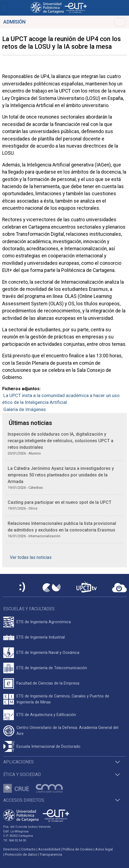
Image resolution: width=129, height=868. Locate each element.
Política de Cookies (78, 849)
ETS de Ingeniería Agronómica (44, 622)
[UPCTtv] (86, 587)
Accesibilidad (49, 849)
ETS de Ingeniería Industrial (41, 637)
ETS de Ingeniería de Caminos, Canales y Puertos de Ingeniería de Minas (63, 699)
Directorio (11, 849)
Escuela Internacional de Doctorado (48, 747)
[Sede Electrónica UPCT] (23, 587)
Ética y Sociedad (22, 774)
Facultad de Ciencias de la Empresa (48, 683)
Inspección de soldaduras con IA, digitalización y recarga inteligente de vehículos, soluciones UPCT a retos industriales (61, 441)
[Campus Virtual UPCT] (52, 588)
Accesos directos (24, 800)
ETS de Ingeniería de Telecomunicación (52, 668)
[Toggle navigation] (4, 8)
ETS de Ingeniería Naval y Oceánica (48, 653)
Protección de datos (21, 854)
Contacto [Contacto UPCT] (28, 849)
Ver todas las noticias (31, 557)
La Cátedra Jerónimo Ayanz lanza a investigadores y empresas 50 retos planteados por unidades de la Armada (61, 475)
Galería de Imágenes (25, 409)
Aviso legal (104, 849)
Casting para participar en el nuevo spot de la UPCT (60, 502)
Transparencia (51, 854)
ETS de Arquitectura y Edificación (46, 715)
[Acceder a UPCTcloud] (119, 588)
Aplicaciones (19, 762)
